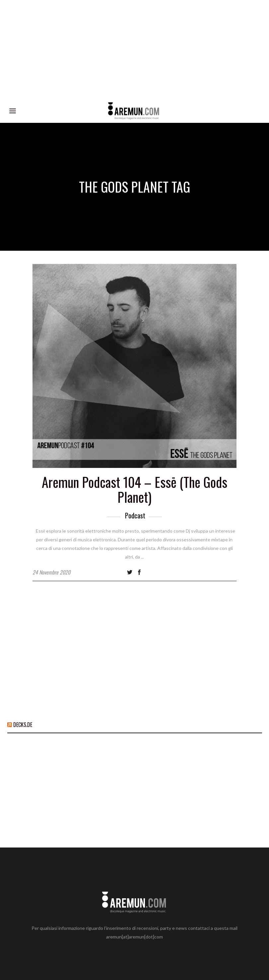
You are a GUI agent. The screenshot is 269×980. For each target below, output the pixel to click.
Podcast (135, 515)
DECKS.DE (23, 725)
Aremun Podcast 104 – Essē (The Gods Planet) (134, 489)
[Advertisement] (134, 50)
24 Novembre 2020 (51, 572)
